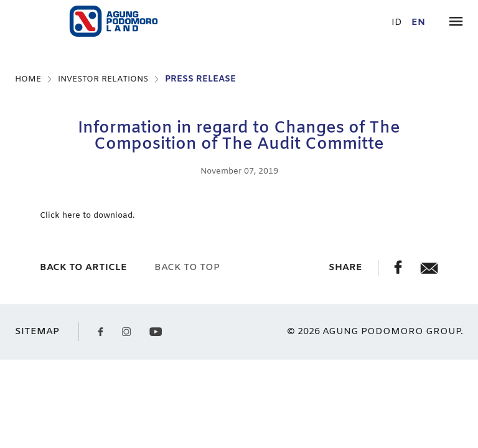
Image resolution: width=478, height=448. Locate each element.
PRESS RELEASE (200, 79)
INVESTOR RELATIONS (103, 79)
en (418, 23)
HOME (28, 79)
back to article (83, 268)
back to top (187, 268)
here (73, 216)
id (397, 23)
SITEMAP (37, 332)
